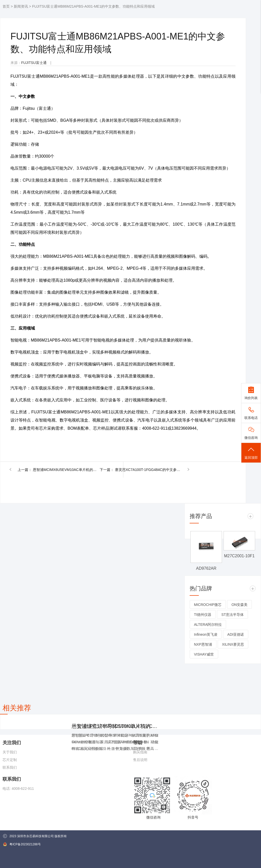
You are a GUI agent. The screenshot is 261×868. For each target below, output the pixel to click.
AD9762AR (206, 568)
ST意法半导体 (232, 615)
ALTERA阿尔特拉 (208, 625)
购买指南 (140, 752)
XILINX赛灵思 (233, 644)
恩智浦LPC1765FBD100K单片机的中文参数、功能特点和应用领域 (115, 726)
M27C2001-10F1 (239, 556)
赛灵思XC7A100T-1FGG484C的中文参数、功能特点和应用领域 (148, 470)
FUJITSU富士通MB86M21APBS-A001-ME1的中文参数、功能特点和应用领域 (94, 6)
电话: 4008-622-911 (18, 789)
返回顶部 (251, 453)
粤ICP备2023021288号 (22, 844)
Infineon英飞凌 (206, 634)
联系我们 (10, 767)
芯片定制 (10, 760)
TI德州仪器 (203, 615)
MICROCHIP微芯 (208, 605)
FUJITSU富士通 (34, 63)
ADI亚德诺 (236, 634)
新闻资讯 (21, 6)
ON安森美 (239, 605)
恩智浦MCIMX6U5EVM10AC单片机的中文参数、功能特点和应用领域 (66, 470)
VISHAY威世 (204, 654)
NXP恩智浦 (203, 644)
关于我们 (10, 752)
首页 (6, 6)
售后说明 (140, 760)
